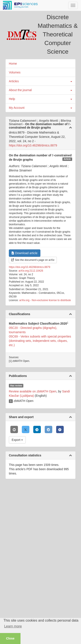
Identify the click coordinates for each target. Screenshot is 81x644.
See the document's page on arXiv (33, 260)
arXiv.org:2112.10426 (31, 271)
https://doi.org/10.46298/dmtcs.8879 (33, 145)
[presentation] (69, 124)
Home (13, 64)
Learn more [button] (13, 626)
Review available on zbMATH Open (33, 391)
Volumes (15, 72)
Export (17, 440)
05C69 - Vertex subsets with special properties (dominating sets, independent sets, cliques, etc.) (40, 341)
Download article (25, 253)
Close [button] (10, 638)
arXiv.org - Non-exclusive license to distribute (45, 300)
